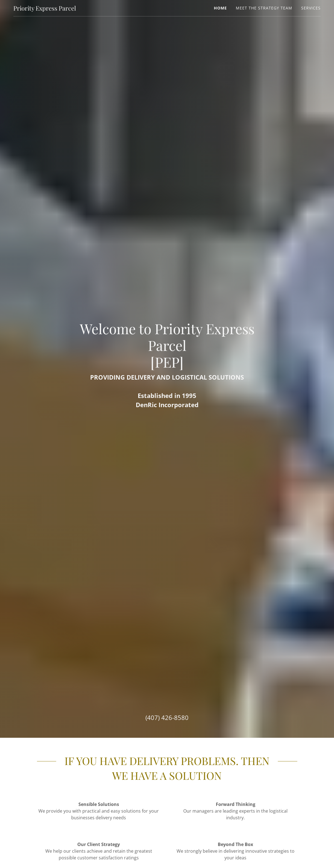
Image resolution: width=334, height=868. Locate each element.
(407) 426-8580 (167, 717)
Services (311, 8)
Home (220, 8)
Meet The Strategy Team (264, 8)
